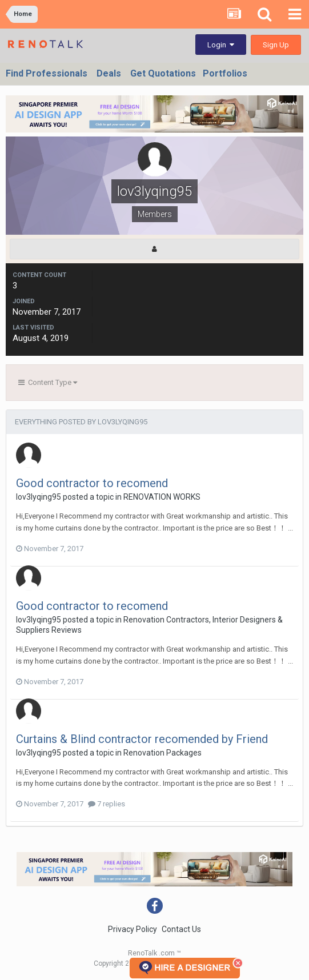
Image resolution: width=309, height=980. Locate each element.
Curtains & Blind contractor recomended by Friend (142, 739)
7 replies (107, 804)
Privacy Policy (133, 929)
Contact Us (181, 929)
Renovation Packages (162, 753)
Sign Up (276, 45)
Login (221, 45)
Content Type (48, 382)
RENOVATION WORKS (162, 497)
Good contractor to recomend (92, 483)
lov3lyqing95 (39, 497)
